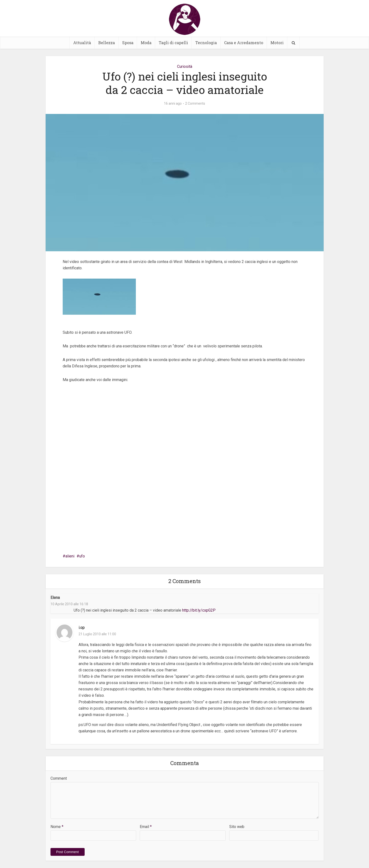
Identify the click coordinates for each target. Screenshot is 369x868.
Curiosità (185, 66)
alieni (70, 556)
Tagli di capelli (173, 43)
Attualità (82, 43)
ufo (82, 556)
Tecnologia (206, 43)
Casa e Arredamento (244, 43)
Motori (277, 43)
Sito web (237, 827)
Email (146, 827)
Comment (59, 778)
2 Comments (195, 103)
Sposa (128, 43)
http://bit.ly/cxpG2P (199, 610)
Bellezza (107, 43)
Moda (146, 43)
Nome (57, 827)
